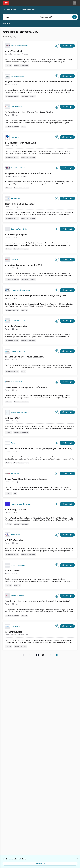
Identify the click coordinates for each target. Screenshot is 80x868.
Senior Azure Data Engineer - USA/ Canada (26, 387)
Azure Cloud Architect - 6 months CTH (24, 265)
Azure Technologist (14, 51)
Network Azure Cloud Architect (20, 204)
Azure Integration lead (16, 510)
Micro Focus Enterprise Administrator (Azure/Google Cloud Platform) (39, 448)
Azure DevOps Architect (17, 326)
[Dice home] (6, 3)
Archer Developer (14, 632)
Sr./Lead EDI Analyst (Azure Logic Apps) (25, 357)
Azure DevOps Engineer (16, 234)
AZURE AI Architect (15, 540)
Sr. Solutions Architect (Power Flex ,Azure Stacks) (29, 112)
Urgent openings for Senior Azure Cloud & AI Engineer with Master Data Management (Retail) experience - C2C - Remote (40, 82)
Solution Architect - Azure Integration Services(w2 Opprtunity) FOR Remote (38, 601)
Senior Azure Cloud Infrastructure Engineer (26, 479)
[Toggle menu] (75, 3)
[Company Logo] (7, 46)
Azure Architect (13, 418)
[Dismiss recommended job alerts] (77, 858)
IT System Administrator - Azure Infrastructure (28, 173)
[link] (23, 655)
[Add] (57, 46)
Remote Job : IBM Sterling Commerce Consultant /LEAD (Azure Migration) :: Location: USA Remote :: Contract (36, 296)
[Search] (74, 17)
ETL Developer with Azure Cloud (21, 143)
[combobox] (18, 17)
